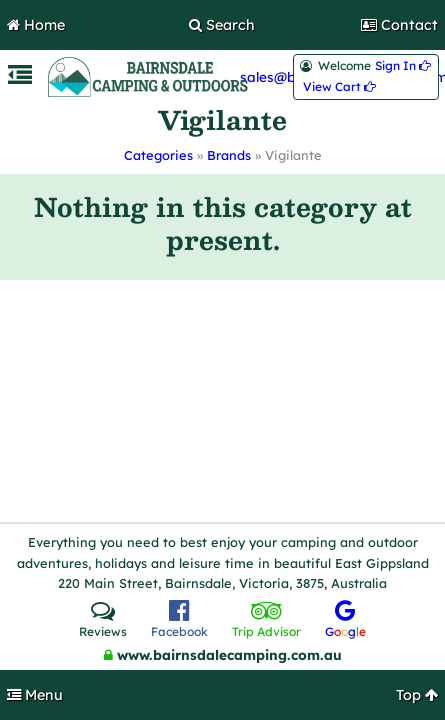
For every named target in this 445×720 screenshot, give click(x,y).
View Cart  (339, 87)
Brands (229, 155)
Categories (158, 155)
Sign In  (403, 66)
